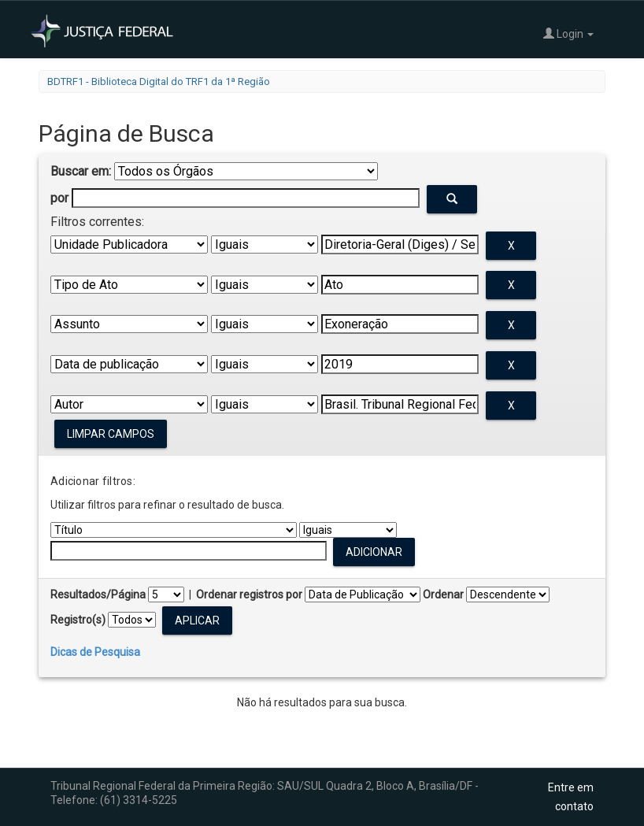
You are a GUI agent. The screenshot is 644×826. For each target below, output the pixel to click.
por (59, 198)
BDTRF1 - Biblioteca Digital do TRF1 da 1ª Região (159, 81)
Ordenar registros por (249, 594)
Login (568, 33)
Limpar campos (111, 434)
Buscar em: (81, 171)
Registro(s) (78, 620)
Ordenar (443, 594)
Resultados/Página (98, 594)
